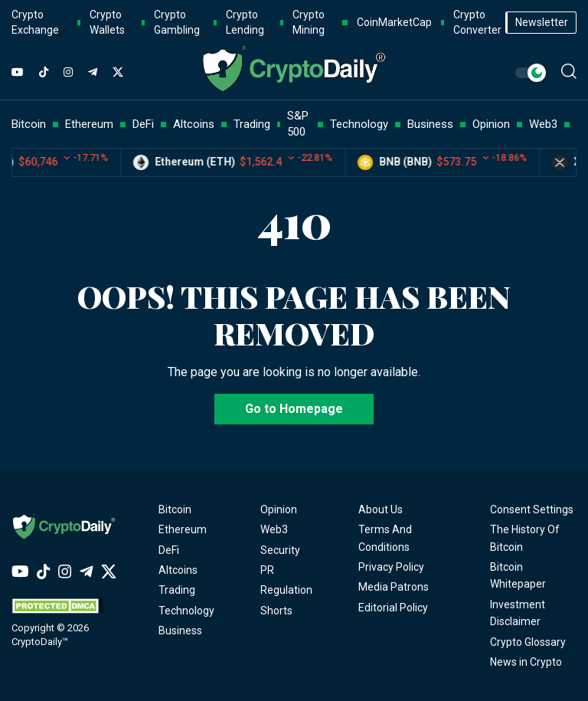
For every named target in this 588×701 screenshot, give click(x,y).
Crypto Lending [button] (245, 22)
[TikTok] (44, 73)
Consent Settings (532, 509)
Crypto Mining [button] (309, 22)
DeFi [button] (143, 124)
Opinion (279, 509)
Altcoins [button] (194, 124)
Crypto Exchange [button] (35, 22)
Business (180, 631)
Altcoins (178, 570)
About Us (381, 509)
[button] (569, 71)
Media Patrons (394, 587)
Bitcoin (175, 509)
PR (267, 570)
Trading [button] (252, 124)
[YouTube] (18, 73)
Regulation (286, 590)
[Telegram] (93, 73)
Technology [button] (359, 124)
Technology (186, 611)
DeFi (169, 550)
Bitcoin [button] (29, 124)
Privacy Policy (391, 567)
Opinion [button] (491, 124)
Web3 (274, 529)
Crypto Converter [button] (477, 22)
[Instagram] (68, 73)
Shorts (276, 611)
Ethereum (183, 529)
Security (280, 550)
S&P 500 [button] (298, 124)
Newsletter (542, 22)
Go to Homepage (294, 409)
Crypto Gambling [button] (177, 22)
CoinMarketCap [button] (394, 22)
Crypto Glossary (528, 642)
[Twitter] (118, 73)
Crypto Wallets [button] (107, 22)
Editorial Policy (393, 608)
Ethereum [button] (89, 124)
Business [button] (430, 124)
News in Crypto (526, 662)
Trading (177, 590)
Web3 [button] (543, 124)
